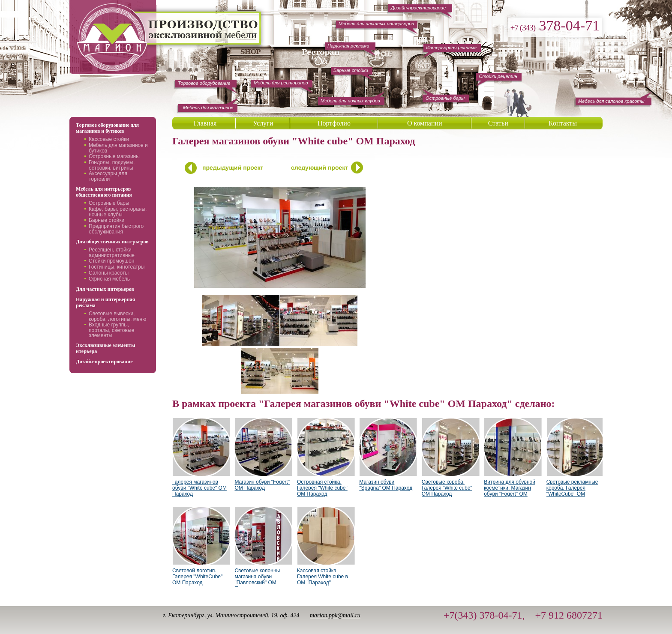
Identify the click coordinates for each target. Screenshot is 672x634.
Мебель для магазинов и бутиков (118, 148)
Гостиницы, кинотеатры (117, 267)
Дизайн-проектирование (104, 362)
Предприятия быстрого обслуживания (116, 229)
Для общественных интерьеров (112, 242)
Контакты (563, 123)
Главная (205, 123)
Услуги (263, 123)
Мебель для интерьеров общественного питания (104, 192)
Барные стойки (106, 220)
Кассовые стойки (109, 139)
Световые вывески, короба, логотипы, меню (117, 316)
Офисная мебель (109, 279)
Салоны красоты (109, 273)
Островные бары (109, 203)
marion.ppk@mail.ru (335, 615)
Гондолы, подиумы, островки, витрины (112, 165)
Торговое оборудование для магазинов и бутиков (107, 128)
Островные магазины (114, 156)
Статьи (498, 123)
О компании (425, 123)
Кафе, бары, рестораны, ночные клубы (118, 212)
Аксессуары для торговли (108, 176)
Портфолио (334, 123)
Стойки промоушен (111, 261)
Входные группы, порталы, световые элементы (111, 330)
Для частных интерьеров (105, 289)
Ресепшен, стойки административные (112, 253)
